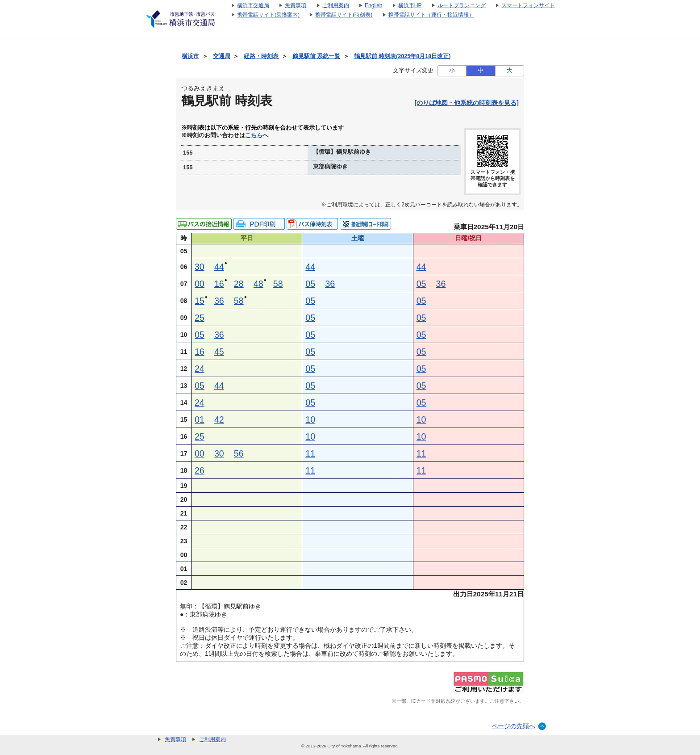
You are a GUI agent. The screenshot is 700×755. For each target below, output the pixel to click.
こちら (254, 135)
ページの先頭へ (513, 726)
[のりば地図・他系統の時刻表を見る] (467, 103)
